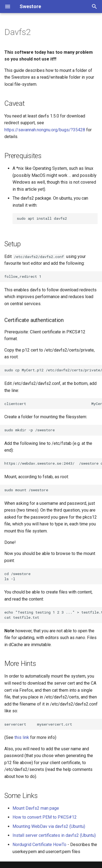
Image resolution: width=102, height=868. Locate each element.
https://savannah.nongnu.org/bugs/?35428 (45, 130)
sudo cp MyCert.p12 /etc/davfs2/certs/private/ (53, 370)
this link (22, 737)
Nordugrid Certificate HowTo (39, 845)
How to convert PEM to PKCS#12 (45, 817)
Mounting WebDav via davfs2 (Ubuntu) (49, 826)
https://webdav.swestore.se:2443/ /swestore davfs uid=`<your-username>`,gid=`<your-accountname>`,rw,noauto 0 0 (53, 463)
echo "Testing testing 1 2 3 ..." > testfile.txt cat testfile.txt (53, 615)
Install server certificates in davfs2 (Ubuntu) (54, 835)
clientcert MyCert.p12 (53, 404)
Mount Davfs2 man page (36, 808)
